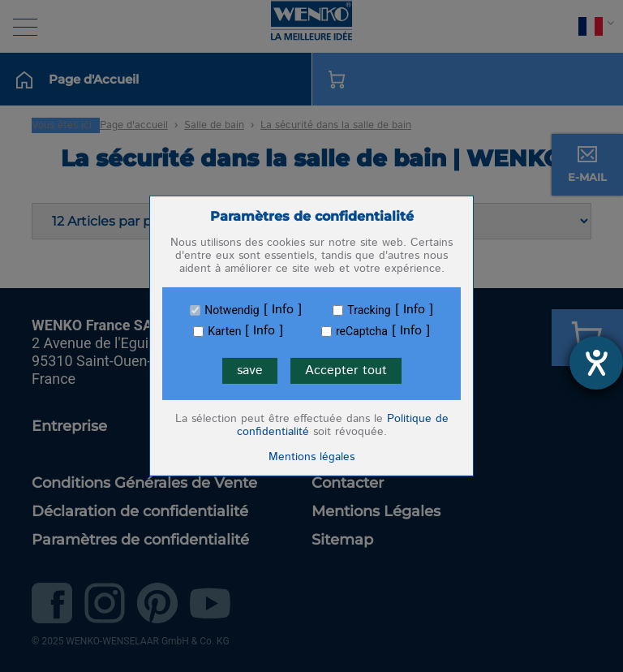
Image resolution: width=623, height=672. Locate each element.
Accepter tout (346, 370)
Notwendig (232, 310)
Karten (224, 331)
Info (283, 310)
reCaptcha (362, 331)
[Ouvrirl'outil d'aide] (596, 363)
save (250, 370)
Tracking (369, 310)
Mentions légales (311, 457)
